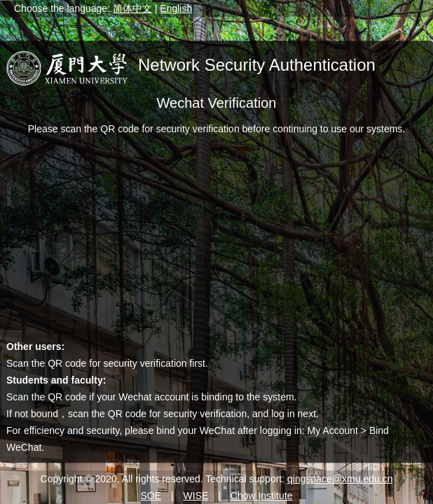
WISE (196, 496)
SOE (151, 496)
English (176, 8)
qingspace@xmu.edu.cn (340, 479)
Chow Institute (262, 496)
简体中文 (132, 8)
